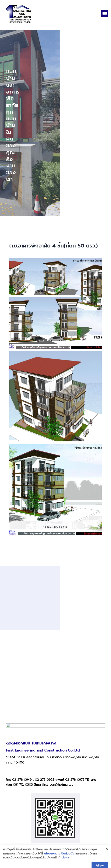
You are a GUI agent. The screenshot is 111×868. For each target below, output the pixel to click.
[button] (104, 14)
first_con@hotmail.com (59, 740)
